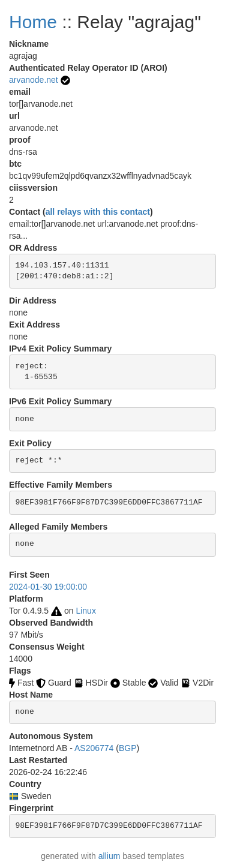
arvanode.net (34, 80)
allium (109, 856)
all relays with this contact (98, 212)
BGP (128, 748)
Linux (85, 611)
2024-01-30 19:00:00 (48, 587)
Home (33, 22)
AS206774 (94, 748)
